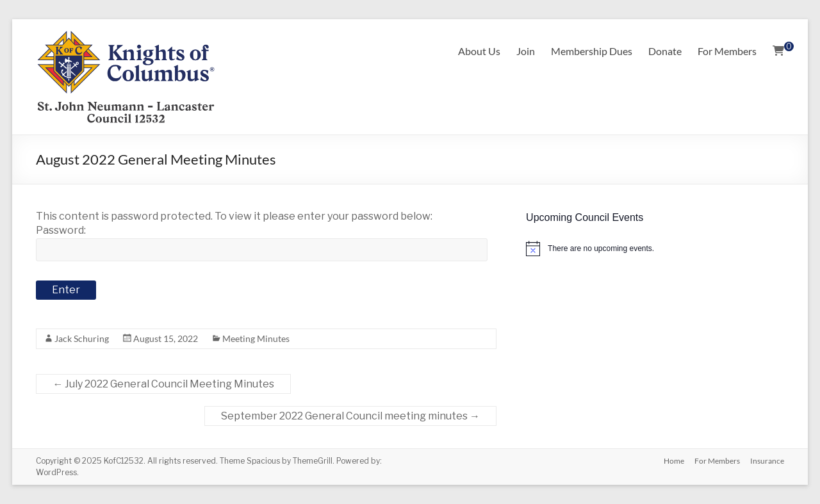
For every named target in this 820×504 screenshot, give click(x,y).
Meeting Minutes (256, 338)
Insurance (767, 461)
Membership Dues (592, 51)
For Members (727, 51)
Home (674, 461)
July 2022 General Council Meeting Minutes (163, 384)
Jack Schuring (82, 338)
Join (526, 51)
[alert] (655, 248)
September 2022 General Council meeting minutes (350, 416)
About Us (479, 51)
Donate (665, 51)
